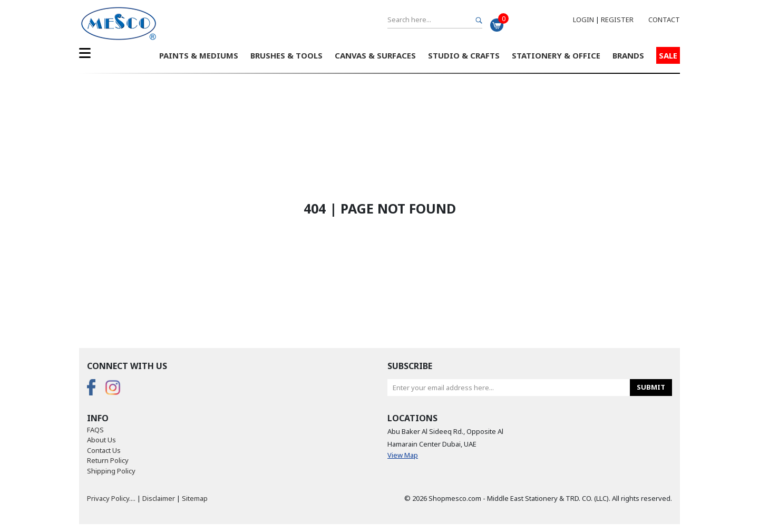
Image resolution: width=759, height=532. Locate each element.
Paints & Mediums (199, 55)
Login (583, 20)
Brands (628, 55)
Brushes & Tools (286, 55)
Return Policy (108, 460)
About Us (101, 440)
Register (617, 20)
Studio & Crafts (464, 55)
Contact (664, 20)
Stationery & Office (556, 55)
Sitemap (195, 498)
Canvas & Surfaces (375, 55)
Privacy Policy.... (111, 498)
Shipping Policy (111, 471)
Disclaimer (159, 498)
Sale (668, 55)
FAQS (95, 430)
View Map (403, 455)
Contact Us (104, 450)
